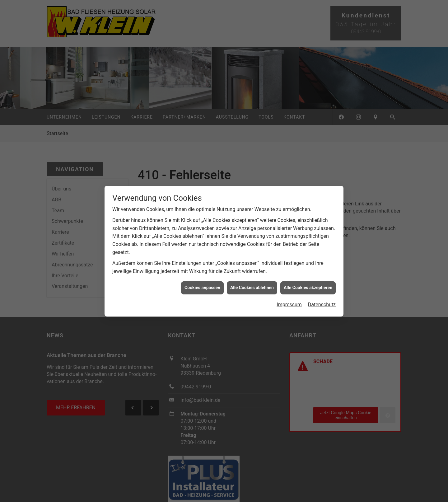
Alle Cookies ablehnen (252, 287)
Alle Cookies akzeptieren (308, 287)
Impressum (289, 304)
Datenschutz (322, 304)
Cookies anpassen (202, 287)
